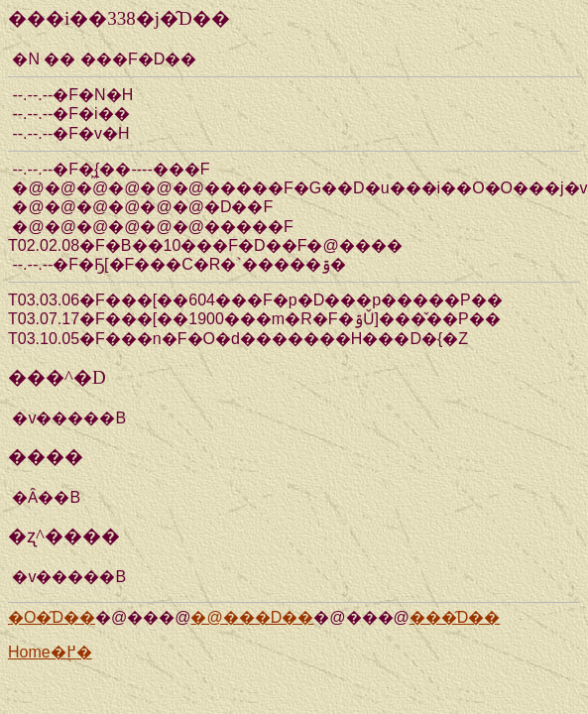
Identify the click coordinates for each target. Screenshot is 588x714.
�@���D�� (252, 617)
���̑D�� (455, 617)
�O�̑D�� (52, 617)
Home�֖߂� (50, 652)
